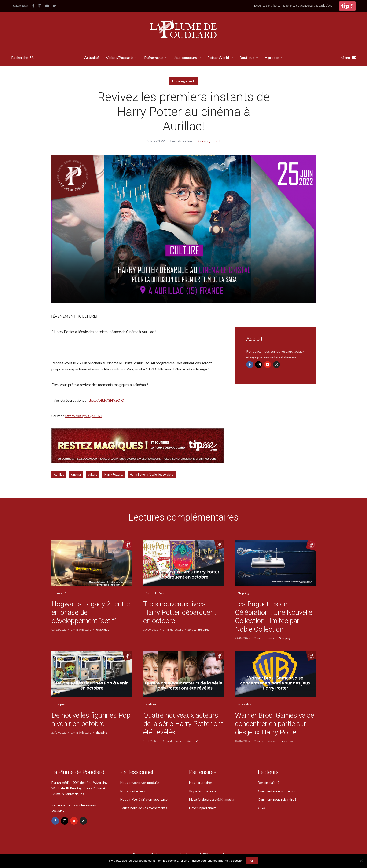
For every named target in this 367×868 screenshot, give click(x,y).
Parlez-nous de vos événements (144, 808)
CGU (262, 808)
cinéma (76, 474)
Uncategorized (183, 81)
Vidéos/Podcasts (120, 57)
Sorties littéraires (157, 593)
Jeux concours (185, 57)
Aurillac (59, 474)
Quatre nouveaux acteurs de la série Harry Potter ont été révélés (183, 724)
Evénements (154, 57)
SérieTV (151, 704)
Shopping (243, 593)
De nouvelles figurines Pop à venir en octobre (91, 719)
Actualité (92, 57)
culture (93, 474)
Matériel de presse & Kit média (212, 799)
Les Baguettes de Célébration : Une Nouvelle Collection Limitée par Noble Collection (274, 617)
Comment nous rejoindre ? (277, 799)
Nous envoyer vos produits (140, 783)
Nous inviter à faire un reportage (144, 799)
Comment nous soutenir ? (277, 791)
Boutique (247, 57)
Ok (252, 861)
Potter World (218, 57)
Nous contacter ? (133, 791)
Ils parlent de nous (203, 791)
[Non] (361, 861)
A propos (272, 57)
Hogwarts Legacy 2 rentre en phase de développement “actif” (91, 612)
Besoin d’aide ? (269, 783)
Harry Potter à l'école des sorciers (152, 474)
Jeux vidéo (61, 593)
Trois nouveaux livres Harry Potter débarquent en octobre (180, 612)
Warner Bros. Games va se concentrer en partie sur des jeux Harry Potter (275, 724)
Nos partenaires (201, 783)
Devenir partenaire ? (204, 808)
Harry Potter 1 (114, 474)
